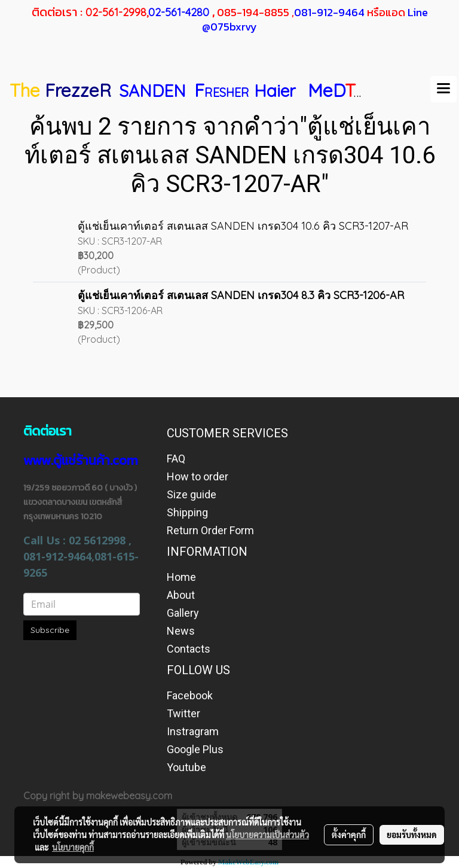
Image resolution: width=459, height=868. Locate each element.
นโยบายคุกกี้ (73, 847)
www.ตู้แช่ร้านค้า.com (81, 460)
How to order (198, 476)
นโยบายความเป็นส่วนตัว (267, 835)
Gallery (183, 613)
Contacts (189, 649)
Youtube (186, 767)
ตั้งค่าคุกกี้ (349, 835)
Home (181, 577)
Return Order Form (210, 530)
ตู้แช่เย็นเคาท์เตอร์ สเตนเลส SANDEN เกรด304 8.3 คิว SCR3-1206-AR (241, 295)
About (181, 595)
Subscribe (50, 630)
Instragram (193, 731)
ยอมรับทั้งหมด (412, 835)
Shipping (187, 512)
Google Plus (195, 749)
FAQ (176, 459)
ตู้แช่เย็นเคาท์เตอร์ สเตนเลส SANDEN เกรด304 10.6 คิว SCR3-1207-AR (243, 226)
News (181, 631)
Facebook (190, 695)
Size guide (192, 494)
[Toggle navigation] (443, 89)
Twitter (183, 713)
